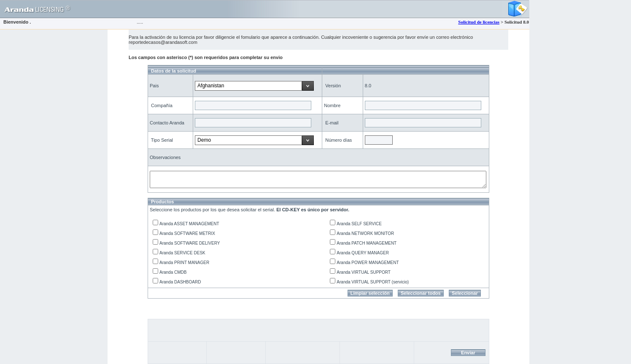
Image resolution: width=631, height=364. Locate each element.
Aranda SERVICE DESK (182, 253)
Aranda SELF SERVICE (359, 224)
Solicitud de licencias (479, 22)
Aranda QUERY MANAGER (363, 253)
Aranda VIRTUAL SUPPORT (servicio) (373, 282)
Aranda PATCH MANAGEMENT (367, 243)
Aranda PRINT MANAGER (184, 263)
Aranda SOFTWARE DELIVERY (190, 243)
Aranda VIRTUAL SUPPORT (364, 272)
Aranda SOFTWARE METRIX (187, 233)
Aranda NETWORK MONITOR (365, 233)
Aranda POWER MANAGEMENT (368, 263)
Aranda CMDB (173, 272)
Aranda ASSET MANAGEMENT (189, 224)
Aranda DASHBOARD (180, 282)
